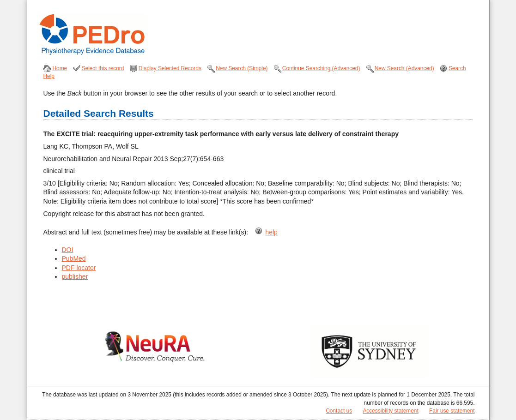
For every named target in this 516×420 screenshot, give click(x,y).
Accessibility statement (390, 411)
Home (60, 68)
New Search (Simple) (242, 68)
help (271, 232)
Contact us (339, 411)
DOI (68, 250)
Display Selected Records (170, 68)
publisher (75, 276)
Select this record (103, 68)
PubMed (74, 258)
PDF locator (79, 268)
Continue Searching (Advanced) (321, 68)
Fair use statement (452, 411)
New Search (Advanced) (404, 68)
